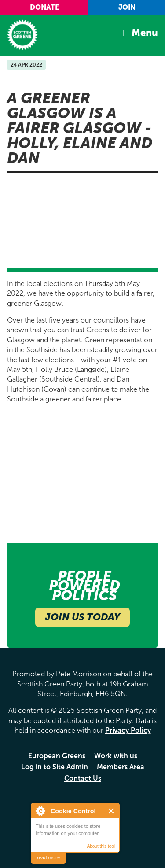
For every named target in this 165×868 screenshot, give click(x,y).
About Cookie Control (40, 811)
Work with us (116, 756)
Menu (145, 33)
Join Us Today (82, 617)
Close (112, 811)
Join (127, 7)
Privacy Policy (128, 730)
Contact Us (83, 778)
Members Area (121, 767)
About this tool (101, 846)
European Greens (57, 756)
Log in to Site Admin (55, 767)
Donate (44, 7)
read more (48, 858)
